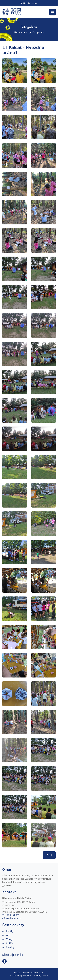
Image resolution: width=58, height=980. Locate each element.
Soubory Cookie (41, 975)
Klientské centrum (30, 3)
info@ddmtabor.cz (12, 918)
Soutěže (8, 943)
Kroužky (8, 931)
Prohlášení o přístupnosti (21, 975)
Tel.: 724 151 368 (11, 915)
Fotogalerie (38, 32)
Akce (6, 935)
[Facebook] (4, 961)
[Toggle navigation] (53, 12)
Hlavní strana (21, 32)
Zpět (49, 855)
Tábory (7, 939)
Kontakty (8, 947)
